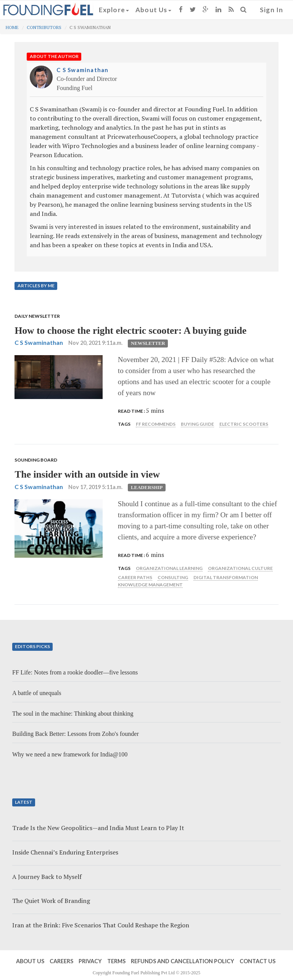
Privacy (90, 961)
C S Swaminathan (82, 70)
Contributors (44, 27)
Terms (116, 961)
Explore (114, 10)
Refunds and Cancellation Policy (183, 961)
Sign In (271, 10)
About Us (153, 10)
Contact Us (258, 961)
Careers (61, 961)
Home (12, 27)
